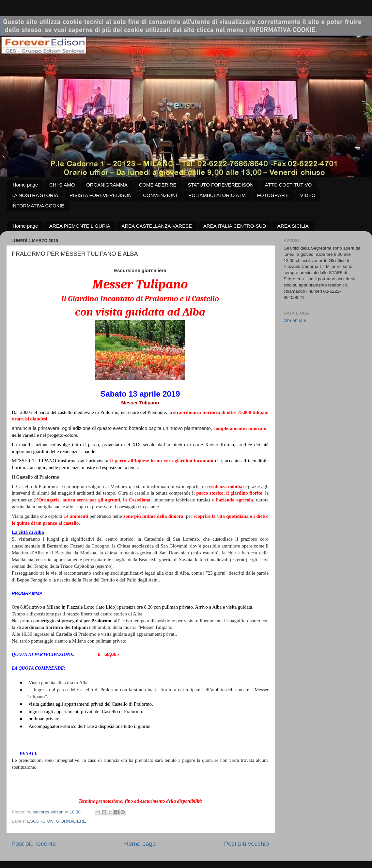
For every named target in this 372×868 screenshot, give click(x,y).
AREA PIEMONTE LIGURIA (80, 226)
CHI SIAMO (62, 185)
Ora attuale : (296, 320)
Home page (25, 185)
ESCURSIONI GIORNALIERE (56, 821)
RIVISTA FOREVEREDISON (101, 195)
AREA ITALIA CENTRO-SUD (235, 226)
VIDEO (308, 195)
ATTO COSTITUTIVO (288, 185)
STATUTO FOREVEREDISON (221, 185)
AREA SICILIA (293, 226)
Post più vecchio (246, 844)
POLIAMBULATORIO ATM (217, 195)
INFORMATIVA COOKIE (38, 206)
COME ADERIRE (158, 185)
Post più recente (34, 844)
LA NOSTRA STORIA (35, 195)
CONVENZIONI (160, 195)
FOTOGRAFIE (273, 195)
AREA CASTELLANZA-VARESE (157, 226)
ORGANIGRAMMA (107, 185)
